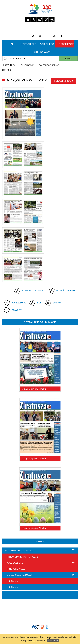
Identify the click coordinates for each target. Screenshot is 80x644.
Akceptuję (53, 641)
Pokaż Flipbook (64, 81)
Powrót (12, 309)
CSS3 (47, 627)
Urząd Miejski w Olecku (19, 551)
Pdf (35, 301)
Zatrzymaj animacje (28, 20)
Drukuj (53, 301)
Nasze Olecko (27, 44)
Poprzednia (14, 301)
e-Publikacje (66, 44)
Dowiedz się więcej (36, 641)
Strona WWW (42, 52)
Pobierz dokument (33, 291)
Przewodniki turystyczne (23, 557)
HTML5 (42, 627)
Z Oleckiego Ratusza (19, 575)
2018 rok (13, 581)
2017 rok (13, 587)
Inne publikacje (16, 569)
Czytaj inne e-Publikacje (40, 322)
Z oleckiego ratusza (47, 44)
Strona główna (11, 44)
